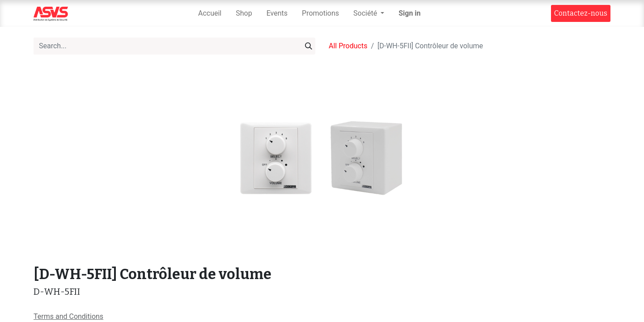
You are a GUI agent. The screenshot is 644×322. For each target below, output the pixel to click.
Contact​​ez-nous (581, 13)
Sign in (409, 13)
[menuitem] (210, 13)
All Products (348, 46)
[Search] (309, 46)
